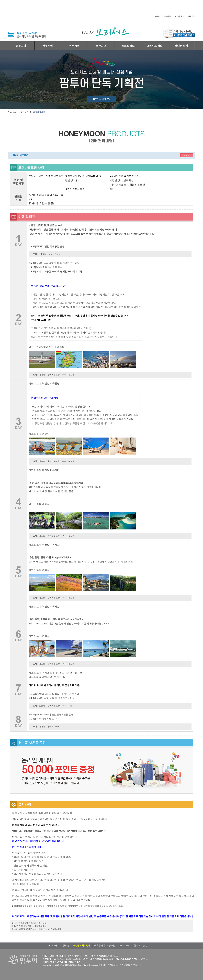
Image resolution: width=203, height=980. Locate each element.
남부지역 (74, 46)
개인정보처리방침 (82, 945)
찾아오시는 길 (141, 945)
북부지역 (101, 46)
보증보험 (111, 945)
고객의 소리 (125, 945)
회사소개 (192, 16)
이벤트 (157, 16)
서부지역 (48, 46)
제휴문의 (98, 945)
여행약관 (65, 945)
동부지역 (21, 46)
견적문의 (167, 16)
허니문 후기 (179, 16)
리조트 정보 (128, 46)
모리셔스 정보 (155, 46)
